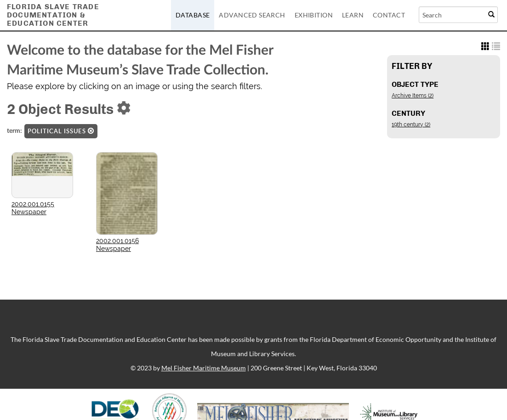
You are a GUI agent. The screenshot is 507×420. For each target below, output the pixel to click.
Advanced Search (252, 15)
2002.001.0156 (117, 241)
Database (193, 15)
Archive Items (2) (413, 96)
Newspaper (29, 212)
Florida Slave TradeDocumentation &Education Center (53, 15)
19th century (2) (411, 125)
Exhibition (314, 15)
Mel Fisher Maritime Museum (204, 368)
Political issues (61, 131)
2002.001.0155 (33, 204)
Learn (353, 15)
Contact (389, 15)
